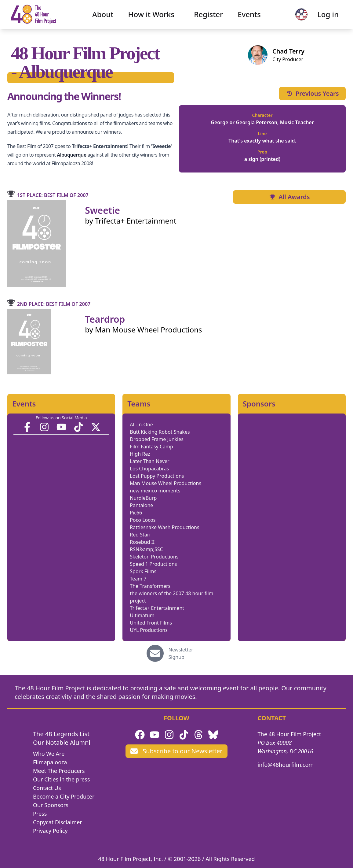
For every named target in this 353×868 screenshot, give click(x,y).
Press (40, 814)
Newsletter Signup (181, 653)
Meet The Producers (59, 771)
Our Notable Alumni (62, 742)
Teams (139, 404)
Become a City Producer (64, 796)
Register (208, 17)
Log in (323, 17)
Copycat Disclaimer (58, 822)
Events (249, 17)
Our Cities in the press (61, 779)
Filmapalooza (50, 762)
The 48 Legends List (61, 734)
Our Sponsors (51, 805)
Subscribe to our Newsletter (176, 751)
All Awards (289, 197)
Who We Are (49, 754)
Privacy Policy (50, 831)
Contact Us (47, 788)
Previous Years (312, 93)
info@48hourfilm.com (286, 765)
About (103, 17)
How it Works (151, 17)
